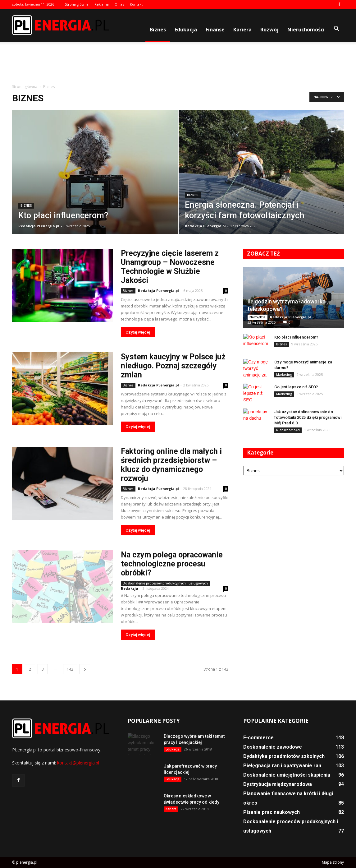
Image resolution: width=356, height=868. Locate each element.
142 (70, 669)
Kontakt (136, 4)
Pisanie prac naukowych (272, 812)
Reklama (102, 4)
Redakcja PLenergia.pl (39, 226)
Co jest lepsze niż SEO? (296, 387)
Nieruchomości (306, 30)
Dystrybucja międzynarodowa (278, 784)
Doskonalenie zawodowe (273, 747)
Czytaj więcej (138, 332)
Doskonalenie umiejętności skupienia (287, 775)
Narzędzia (258, 317)
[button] (336, 29)
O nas (119, 4)
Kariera (242, 30)
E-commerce (258, 738)
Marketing (284, 375)
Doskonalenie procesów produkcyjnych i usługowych (165, 583)
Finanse (215, 30)
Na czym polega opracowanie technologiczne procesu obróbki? (172, 564)
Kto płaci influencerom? (296, 337)
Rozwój (269, 30)
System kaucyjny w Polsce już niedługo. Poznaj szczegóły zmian (173, 366)
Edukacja (186, 30)
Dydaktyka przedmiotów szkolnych (284, 756)
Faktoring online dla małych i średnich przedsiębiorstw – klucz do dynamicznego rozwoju (171, 465)
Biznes (158, 30)
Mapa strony (333, 862)
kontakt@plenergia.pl (78, 763)
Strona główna (77, 4)
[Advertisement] (178, 63)
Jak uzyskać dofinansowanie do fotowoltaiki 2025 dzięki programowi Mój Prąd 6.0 (308, 417)
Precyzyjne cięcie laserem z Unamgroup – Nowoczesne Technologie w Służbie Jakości (170, 267)
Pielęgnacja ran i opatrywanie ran (282, 766)
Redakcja (130, 588)
